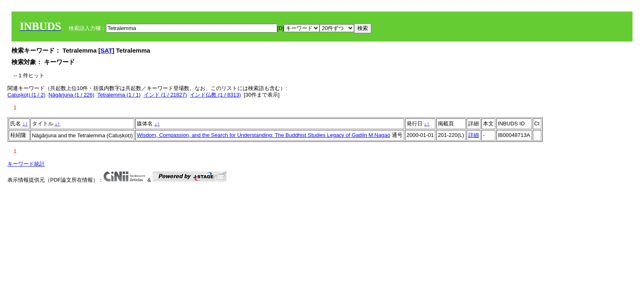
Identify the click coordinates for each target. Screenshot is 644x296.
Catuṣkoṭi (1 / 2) (26, 95)
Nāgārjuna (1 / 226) (71, 95)
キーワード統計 (26, 164)
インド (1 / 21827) (166, 95)
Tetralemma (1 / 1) (119, 95)
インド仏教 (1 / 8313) (215, 95)
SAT (106, 50)
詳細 (474, 135)
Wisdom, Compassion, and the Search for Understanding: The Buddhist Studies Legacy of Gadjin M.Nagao (263, 135)
